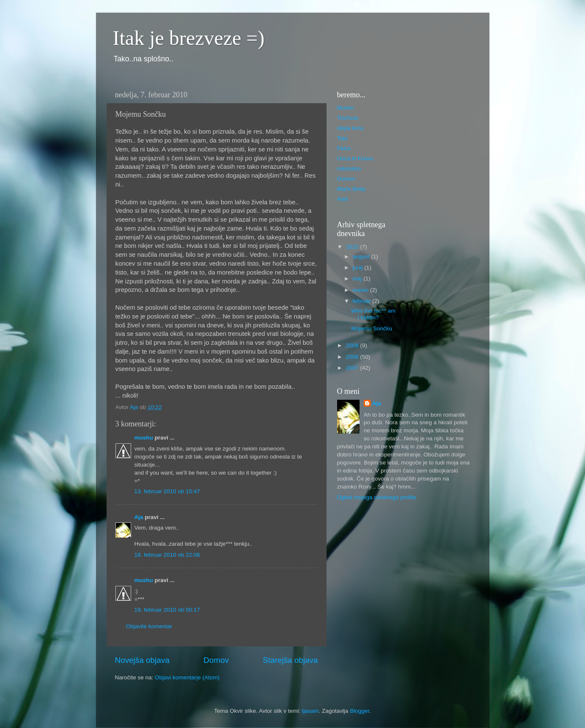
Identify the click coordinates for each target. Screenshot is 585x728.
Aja (139, 517)
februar (363, 301)
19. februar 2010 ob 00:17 (167, 610)
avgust (362, 257)
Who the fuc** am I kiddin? (373, 314)
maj (358, 279)
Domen (346, 179)
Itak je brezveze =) (189, 38)
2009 (353, 345)
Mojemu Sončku (372, 328)
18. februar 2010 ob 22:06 (167, 555)
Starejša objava (290, 660)
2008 (353, 357)
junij (359, 268)
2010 (353, 247)
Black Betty (352, 189)
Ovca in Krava (355, 158)
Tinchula (348, 118)
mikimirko (349, 169)
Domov (216, 660)
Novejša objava (142, 660)
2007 (353, 368)
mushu (144, 438)
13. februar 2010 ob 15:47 (167, 491)
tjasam (310, 711)
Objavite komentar (149, 626)
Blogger (360, 711)
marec (361, 290)
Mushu (346, 108)
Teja (342, 138)
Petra (344, 148)
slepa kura (350, 128)
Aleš (343, 199)
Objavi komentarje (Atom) (187, 677)
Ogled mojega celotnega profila (377, 497)
